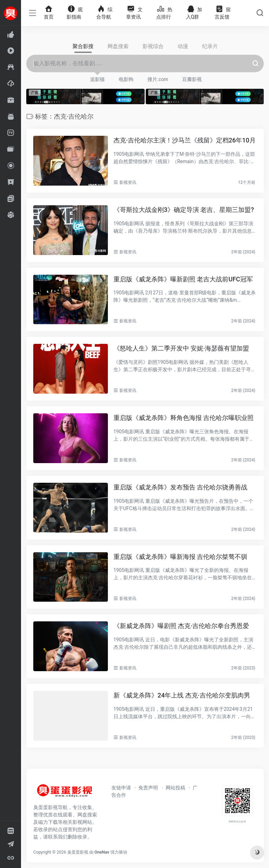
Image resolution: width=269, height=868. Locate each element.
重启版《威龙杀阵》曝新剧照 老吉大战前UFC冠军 (183, 279)
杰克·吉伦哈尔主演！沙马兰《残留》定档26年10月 (185, 140)
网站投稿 (175, 788)
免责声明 (148, 788)
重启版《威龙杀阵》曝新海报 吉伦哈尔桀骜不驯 (180, 556)
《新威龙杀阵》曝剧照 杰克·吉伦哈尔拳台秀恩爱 (181, 626)
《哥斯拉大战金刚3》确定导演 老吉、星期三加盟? (184, 210)
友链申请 (121, 788)
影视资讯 (128, 182)
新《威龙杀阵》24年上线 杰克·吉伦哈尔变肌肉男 (182, 695)
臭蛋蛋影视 (78, 852)
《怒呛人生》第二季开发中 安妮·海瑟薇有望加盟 (181, 348)
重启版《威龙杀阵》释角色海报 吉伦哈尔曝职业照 (184, 418)
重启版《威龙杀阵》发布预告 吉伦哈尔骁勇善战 (180, 487)
